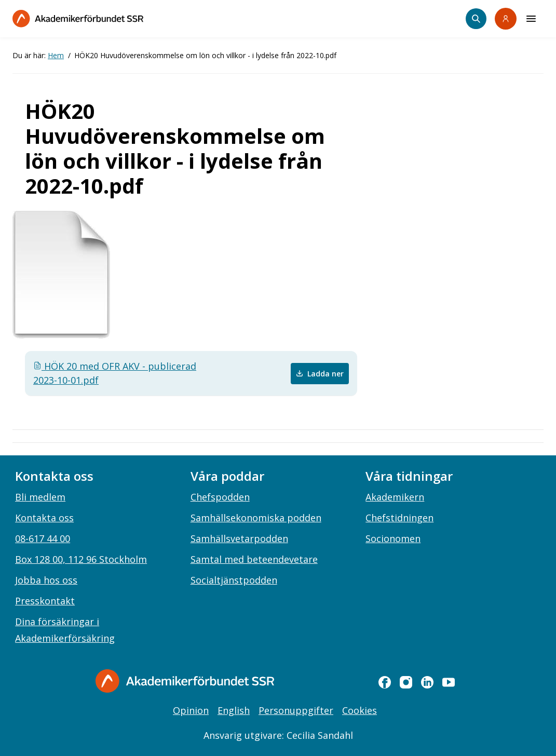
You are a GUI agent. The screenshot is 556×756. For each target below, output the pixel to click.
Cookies (360, 710)
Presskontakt (45, 601)
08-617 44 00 (43, 538)
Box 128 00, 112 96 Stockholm (81, 559)
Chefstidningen (399, 518)
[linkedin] (427, 682)
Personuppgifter (296, 710)
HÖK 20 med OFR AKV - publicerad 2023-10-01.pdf (115, 373)
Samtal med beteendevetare (254, 559)
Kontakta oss (44, 518)
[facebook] (385, 682)
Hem (56, 55)
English (234, 710)
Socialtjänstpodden (234, 580)
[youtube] (449, 682)
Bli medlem (40, 497)
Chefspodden (220, 497)
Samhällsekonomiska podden (256, 518)
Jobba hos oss (46, 580)
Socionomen (393, 538)
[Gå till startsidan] (185, 681)
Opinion (191, 710)
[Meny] (531, 19)
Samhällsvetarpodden (239, 538)
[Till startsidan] (78, 18)
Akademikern (395, 497)
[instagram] (406, 682)
